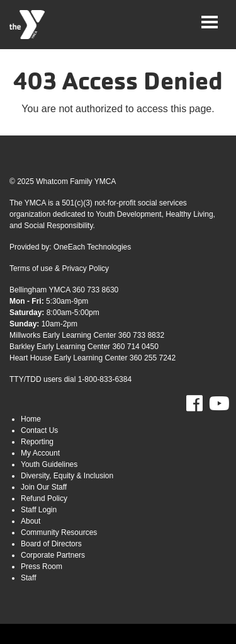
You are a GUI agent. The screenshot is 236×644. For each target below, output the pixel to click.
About (31, 521)
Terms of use (31, 268)
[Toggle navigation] (210, 22)
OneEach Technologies (92, 247)
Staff (28, 578)
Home (31, 419)
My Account (40, 453)
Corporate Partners (53, 555)
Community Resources (59, 532)
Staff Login (39, 510)
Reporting (37, 442)
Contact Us (39, 430)
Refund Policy (44, 498)
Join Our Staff (44, 487)
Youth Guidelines (49, 464)
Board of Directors (51, 544)
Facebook (203, 404)
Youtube (218, 404)
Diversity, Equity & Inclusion (67, 476)
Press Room (42, 566)
